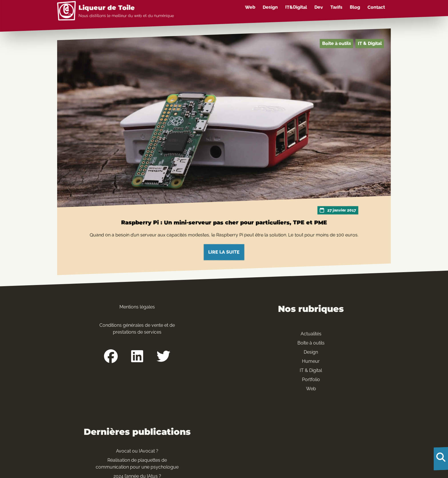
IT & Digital (370, 43)
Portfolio (311, 380)
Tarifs (336, 7)
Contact (376, 7)
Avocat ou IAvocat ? (137, 451)
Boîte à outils (336, 43)
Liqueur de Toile (107, 8)
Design (270, 7)
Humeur (311, 361)
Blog (355, 7)
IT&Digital (296, 7)
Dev (319, 7)
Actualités (311, 334)
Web (250, 7)
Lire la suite (224, 252)
